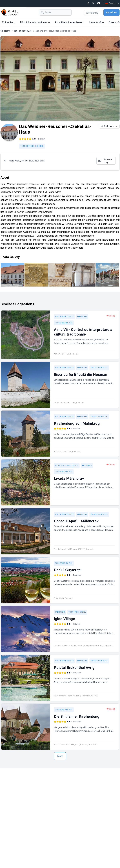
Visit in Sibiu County (64, 317)
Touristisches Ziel (23, 31)
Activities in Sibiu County (67, 465)
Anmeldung (92, 13)
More (60, 756)
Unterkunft (97, 22)
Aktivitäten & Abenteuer (70, 22)
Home (7, 31)
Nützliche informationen (35, 22)
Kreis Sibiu (82, 317)
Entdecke (9, 22)
